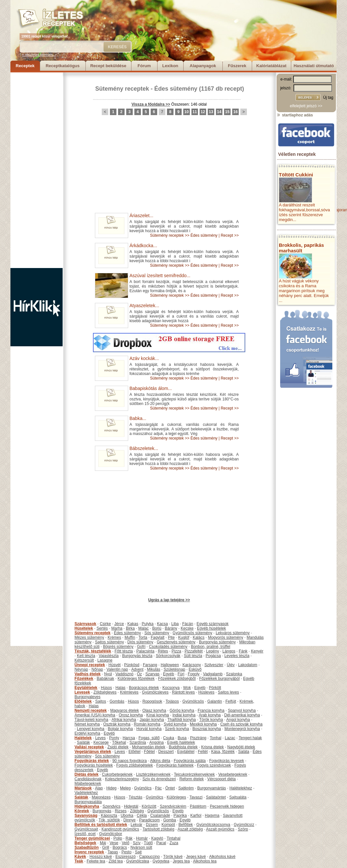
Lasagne (105, 660)
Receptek (25, 66)
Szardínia (138, 742)
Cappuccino (150, 857)
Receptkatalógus (63, 66)
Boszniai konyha (207, 729)
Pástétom (198, 806)
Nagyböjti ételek (241, 747)
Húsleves (206, 692)
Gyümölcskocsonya (213, 825)
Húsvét (115, 665)
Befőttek (186, 825)
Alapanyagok (203, 66)
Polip (118, 838)
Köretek (82, 811)
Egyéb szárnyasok (213, 624)
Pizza (176, 651)
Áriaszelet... (141, 216)
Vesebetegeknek (233, 774)
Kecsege (101, 742)
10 (186, 112)
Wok (187, 688)
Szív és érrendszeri (159, 779)
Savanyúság (86, 816)
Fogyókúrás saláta (190, 761)
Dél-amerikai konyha (242, 715)
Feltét (203, 752)
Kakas (133, 624)
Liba (175, 624)
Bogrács (120, 847)
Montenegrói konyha (242, 729)
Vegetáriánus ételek (93, 752)
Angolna (157, 742)
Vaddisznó (124, 674)
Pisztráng (198, 738)
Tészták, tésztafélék (93, 651)
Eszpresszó (126, 857)
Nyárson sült (141, 847)
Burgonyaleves (88, 697)
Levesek (82, 692)
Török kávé (173, 857)
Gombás (117, 701)
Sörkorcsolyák (168, 656)
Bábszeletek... (144, 448)
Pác (158, 788)
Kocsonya (171, 688)
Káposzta (109, 816)
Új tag (328, 97)
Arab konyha (210, 715)
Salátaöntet (216, 797)
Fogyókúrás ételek (92, 761)
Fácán (188, 624)
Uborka (127, 816)
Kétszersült (84, 660)
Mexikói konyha (203, 724)
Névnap (81, 669)
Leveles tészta (237, 656)
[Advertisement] (37, 170)
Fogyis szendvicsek (214, 765)
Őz (139, 674)
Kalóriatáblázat (271, 66)
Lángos (229, 651)
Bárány (171, 628)
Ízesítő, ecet (85, 834)
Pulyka (148, 624)
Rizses (121, 811)
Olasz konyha (154, 711)
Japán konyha (152, 720)
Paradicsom (149, 820)
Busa (182, 738)
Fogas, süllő (149, 738)
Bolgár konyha (121, 729)
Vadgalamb (213, 674)
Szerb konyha (177, 729)
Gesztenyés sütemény (176, 642)
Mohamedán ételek (149, 747)
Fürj (181, 674)
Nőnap (97, 669)
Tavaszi (196, 797)
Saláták (83, 742)
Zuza (174, 843)
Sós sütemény (157, 633)
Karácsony (192, 665)
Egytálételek (86, 688)
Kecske (187, 628)
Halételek (83, 738)
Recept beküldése (108, 66)
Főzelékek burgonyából (219, 679)
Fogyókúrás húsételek (94, 765)
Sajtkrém (186, 788)
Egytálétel (186, 752)
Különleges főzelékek (136, 679)
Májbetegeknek (88, 784)
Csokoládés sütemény (168, 647)
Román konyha (147, 724)
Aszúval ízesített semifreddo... (160, 276)
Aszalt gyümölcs (220, 829)
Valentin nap (117, 669)
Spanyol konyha (242, 711)
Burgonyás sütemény (217, 642)
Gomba (169, 820)
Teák (79, 861)
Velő (125, 843)
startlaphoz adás (295, 115)
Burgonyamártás (212, 788)
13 (211, 112)
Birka (130, 628)
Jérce (119, 624)
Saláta (244, 752)
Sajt (138, 852)
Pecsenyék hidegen (227, 806)
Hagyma (212, 816)
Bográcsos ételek (144, 688)
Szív (136, 843)
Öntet (170, 788)
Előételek (83, 701)
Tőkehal (119, 742)
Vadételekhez (86, 793)
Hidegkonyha (87, 806)
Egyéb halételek (181, 742)
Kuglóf (184, 637)
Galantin (215, 701)
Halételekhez (241, 788)
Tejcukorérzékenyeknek (194, 774)
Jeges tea (181, 861)
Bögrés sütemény (118, 647)
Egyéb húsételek (211, 628)
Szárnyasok (86, 624)
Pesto (126, 852)
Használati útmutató (314, 66)
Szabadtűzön (87, 847)
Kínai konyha (158, 715)
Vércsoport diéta (221, 779)
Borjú (157, 628)
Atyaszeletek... (144, 306)
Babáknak (106, 679)
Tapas (113, 852)
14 (219, 112)
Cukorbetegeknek (117, 774)
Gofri (141, 647)
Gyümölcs (143, 788)
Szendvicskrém (173, 806)
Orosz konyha (131, 715)
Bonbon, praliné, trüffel (211, 647)
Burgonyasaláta (88, 802)
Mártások (83, 788)
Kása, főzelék (223, 752)
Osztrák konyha (117, 724)
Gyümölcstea (138, 861)
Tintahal (173, 838)
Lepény (212, 651)
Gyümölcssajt (86, 829)
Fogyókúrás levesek (226, 761)
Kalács (199, 637)
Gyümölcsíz (244, 825)
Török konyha (211, 720)
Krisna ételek (212, 747)
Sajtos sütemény (109, 642)
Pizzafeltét (194, 651)
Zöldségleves (105, 692)
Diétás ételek (87, 774)
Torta (143, 637)
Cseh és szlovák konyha (241, 724)
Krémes (114, 637)
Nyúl (108, 674)
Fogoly (194, 674)
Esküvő (195, 669)
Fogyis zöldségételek (135, 765)
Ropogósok (152, 701)
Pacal (161, 843)
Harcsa (129, 738)
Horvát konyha (149, 729)
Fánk (243, 651)
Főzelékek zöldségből (177, 679)
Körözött (149, 806)
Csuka (169, 738)
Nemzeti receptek (91, 711)
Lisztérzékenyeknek (153, 774)
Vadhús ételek (88, 674)
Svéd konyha (175, 724)
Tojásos (172, 701)
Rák (129, 838)
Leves (100, 738)
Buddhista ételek (183, 747)
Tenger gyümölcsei (92, 838)
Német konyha (87, 724)
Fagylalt (158, 637)
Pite (171, 637)
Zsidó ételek (118, 747)
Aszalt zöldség (190, 829)
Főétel (149, 752)
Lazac (230, 738)
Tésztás (135, 797)
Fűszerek (237, 66)
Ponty (114, 738)
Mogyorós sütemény (226, 637)
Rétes (163, 651)
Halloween (170, 665)
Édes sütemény (176, 89)
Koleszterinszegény (122, 779)
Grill (106, 847)
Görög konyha (182, 711)
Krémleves (129, 692)
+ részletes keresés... (39, 54)
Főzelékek (84, 679)
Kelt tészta (86, 656)
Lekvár (137, 825)
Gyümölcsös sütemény (192, 633)
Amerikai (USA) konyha (95, 715)
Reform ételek (192, 779)
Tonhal (215, 738)
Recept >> (230, 235)
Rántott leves (183, 692)
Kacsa (162, 624)
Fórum (144, 66)
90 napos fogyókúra (130, 761)
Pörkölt (215, 688)
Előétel (135, 752)
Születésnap (174, 669)
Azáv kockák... (144, 358)
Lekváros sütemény (233, 633)
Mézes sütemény (90, 637)
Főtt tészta (124, 651)
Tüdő (148, 843)
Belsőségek (86, 843)
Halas (121, 688)
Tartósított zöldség (158, 829)
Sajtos (101, 701)
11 (195, 112)
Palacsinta (145, 651)
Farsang (150, 665)
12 (203, 112)
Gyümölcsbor (111, 834)
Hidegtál (131, 806)
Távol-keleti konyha (91, 720)
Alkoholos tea (205, 861)
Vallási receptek (89, 747)
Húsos (106, 688)
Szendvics (112, 806)
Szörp (243, 829)
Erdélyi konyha (88, 733)
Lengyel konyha (91, 729)
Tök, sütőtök (109, 820)
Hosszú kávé (101, 857)
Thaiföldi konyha (181, 720)
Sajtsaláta (238, 797)
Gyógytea (161, 861)
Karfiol (196, 816)
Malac (143, 628)
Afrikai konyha (124, 720)
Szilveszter (214, 665)
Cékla (142, 816)
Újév (231, 665)
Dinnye (129, 820)
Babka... (138, 418)
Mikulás (153, 669)
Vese (114, 843)
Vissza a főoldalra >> (151, 104)
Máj (103, 843)
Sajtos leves (228, 692)
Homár (142, 838)
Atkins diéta (160, 761)
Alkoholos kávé (222, 857)
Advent (137, 669)
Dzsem (152, 825)
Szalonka (234, 674)
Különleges (176, 797)
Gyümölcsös (193, 701)
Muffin (130, 637)
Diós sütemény (140, 642)
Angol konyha (238, 720)
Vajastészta (109, 656)
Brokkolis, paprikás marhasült (301, 248)
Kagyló (157, 838)
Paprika (180, 816)
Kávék (80, 857)
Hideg (111, 788)
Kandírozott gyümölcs (120, 829)
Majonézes (101, 797)
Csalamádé (160, 816)
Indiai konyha (184, 715)
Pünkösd (132, 665)
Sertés (102, 628)
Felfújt (231, 701)
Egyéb (169, 674)
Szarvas (152, 674)
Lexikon (170, 66)
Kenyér (257, 651)
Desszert (166, 752)
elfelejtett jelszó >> (306, 106)
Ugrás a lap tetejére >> (169, 600)
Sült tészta (193, 656)
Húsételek (84, 628)
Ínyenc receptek (90, 852)
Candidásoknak (88, 779)
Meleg (125, 788)
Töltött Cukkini (296, 175)
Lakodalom (248, 665)
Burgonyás (102, 811)
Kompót (168, 825)
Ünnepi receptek (90, 665)
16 (235, 112)
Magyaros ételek (125, 711)
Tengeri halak (250, 738)
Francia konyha (211, 711)
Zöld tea (116, 861)
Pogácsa (213, 656)
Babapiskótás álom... (151, 388)
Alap (99, 788)
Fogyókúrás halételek (175, 765)
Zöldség (137, 811)
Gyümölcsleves (155, 692)
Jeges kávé (196, 857)
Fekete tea (96, 861)
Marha (117, 628)
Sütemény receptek (122, 89)
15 (227, 112)
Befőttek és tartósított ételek (101, 825)
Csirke (105, 624)
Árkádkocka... (143, 246)
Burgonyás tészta (137, 656)
